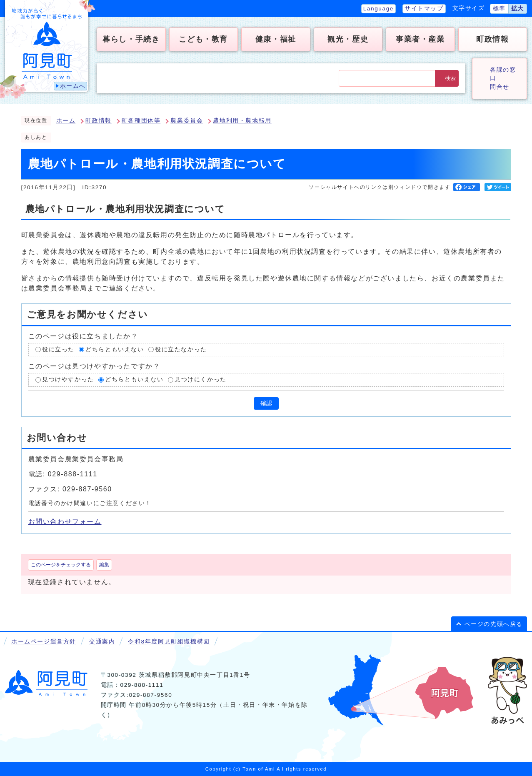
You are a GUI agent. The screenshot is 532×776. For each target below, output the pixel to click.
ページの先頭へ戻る (494, 624)
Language (378, 9)
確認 (266, 403)
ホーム (66, 121)
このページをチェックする (61, 565)
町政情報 (98, 121)
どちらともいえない (115, 349)
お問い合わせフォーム (65, 522)
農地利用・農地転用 (242, 121)
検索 (450, 78)
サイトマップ (424, 9)
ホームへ (73, 86)
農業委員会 (187, 121)
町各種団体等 (141, 121)
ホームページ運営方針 (44, 642)
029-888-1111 (142, 685)
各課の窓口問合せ (503, 78)
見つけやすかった (68, 379)
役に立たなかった (181, 349)
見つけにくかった (201, 379)
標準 (499, 9)
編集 (104, 565)
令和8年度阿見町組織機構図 (169, 642)
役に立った (58, 349)
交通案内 (102, 642)
